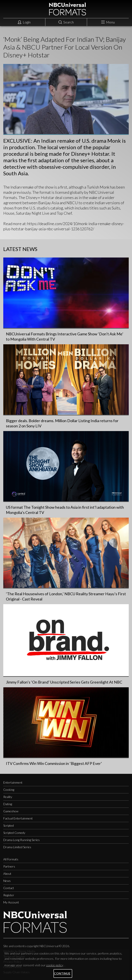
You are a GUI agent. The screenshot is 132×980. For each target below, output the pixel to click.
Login (24, 22)
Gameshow (11, 811)
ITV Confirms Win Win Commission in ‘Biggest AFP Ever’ (54, 763)
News (7, 881)
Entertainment (13, 782)
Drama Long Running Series (21, 840)
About (7, 874)
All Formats (11, 859)
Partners (9, 866)
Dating (8, 804)
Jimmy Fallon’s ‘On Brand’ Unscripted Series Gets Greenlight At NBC (64, 682)
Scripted (9, 825)
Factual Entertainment (18, 818)
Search (66, 22)
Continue (62, 973)
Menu (108, 22)
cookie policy (55, 965)
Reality (8, 797)
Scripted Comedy (14, 833)
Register (9, 895)
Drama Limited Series (17, 847)
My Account (11, 902)
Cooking (9, 790)
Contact (9, 888)
